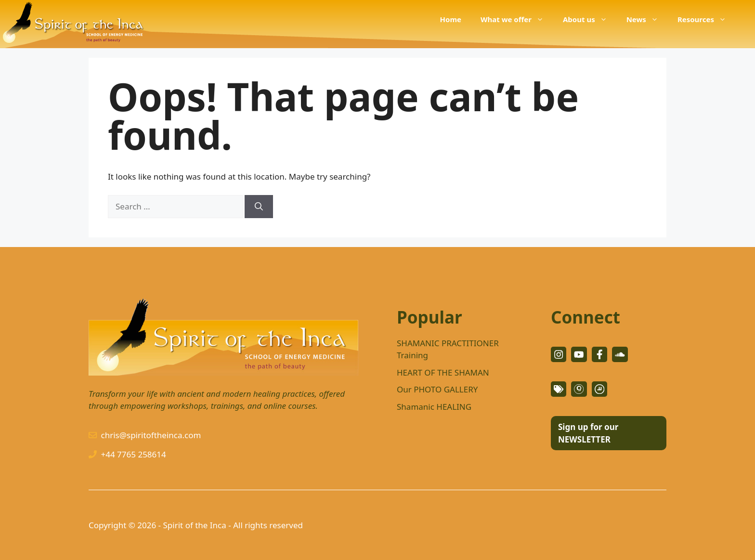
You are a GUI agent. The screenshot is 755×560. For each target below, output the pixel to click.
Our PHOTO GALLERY (437, 389)
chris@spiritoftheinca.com (151, 435)
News (647, 19)
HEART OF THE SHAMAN (443, 372)
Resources (707, 19)
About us (590, 19)
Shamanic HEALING (434, 407)
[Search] (259, 207)
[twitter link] (579, 354)
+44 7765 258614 (134, 454)
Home (451, 19)
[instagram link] (559, 354)
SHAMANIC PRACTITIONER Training (448, 349)
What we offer (517, 19)
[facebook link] (599, 354)
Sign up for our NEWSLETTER (588, 433)
